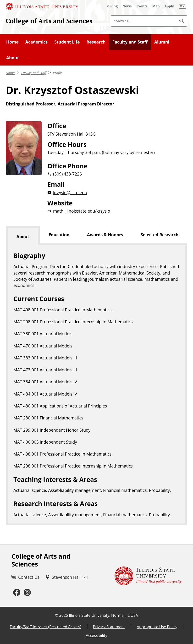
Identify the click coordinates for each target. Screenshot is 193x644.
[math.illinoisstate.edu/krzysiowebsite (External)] (117, 211)
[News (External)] (127, 6)
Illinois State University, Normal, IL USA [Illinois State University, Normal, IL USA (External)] (103, 615)
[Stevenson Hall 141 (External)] (67, 577)
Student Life (67, 42)
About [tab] (23, 237)
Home (12, 42)
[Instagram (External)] (27, 592)
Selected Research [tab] (160, 235)
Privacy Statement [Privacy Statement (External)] (109, 627)
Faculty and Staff (130, 42)
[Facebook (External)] (17, 592)
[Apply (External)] (169, 6)
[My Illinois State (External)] (182, 6)
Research (96, 42)
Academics (36, 42)
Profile (58, 73)
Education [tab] (59, 235)
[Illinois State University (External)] (42, 6)
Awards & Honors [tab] (105, 235)
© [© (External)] (57, 615)
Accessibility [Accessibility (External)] (96, 635)
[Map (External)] (156, 6)
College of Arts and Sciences (49, 21)
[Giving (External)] (112, 6)
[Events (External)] (142, 6)
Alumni (162, 42)
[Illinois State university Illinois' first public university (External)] (148, 576)
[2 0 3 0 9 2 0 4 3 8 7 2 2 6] (117, 174)
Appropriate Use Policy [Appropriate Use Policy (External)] (157, 627)
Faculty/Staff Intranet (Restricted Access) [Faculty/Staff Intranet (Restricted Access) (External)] (46, 627)
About (13, 58)
